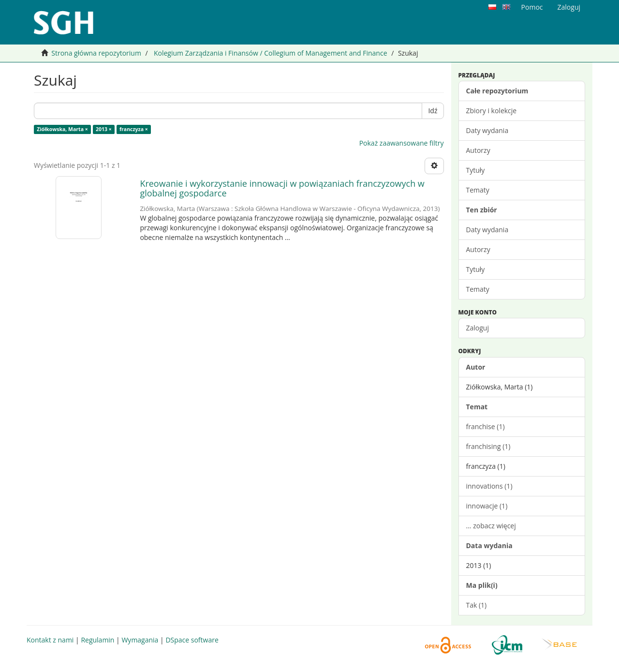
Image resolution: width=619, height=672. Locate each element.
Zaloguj (478, 328)
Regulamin (97, 640)
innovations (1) (489, 486)
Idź (433, 111)
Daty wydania (487, 130)
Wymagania (140, 640)
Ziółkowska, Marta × (62, 129)
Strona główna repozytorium (96, 53)
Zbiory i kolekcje (492, 111)
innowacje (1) (487, 506)
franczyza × (134, 129)
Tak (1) (477, 605)
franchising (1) (488, 446)
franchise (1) (486, 426)
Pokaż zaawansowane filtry (402, 143)
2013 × (104, 129)
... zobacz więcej (491, 526)
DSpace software (192, 640)
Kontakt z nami (50, 640)
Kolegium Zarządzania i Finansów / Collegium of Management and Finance (271, 53)
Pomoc (532, 7)
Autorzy (478, 150)
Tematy (478, 190)
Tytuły (476, 170)
